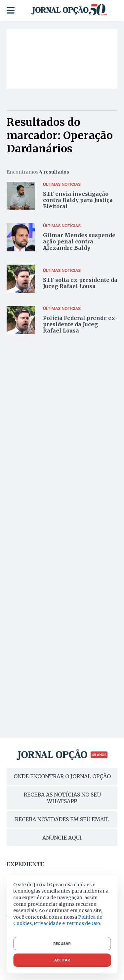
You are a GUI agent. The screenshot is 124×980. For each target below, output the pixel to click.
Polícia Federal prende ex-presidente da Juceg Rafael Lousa (80, 324)
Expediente (25, 864)
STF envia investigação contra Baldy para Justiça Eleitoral (78, 200)
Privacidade (47, 923)
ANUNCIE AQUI (62, 838)
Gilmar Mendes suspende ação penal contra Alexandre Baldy (79, 241)
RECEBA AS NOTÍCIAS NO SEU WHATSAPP (62, 798)
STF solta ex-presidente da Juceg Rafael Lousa (80, 283)
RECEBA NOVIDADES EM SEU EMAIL (62, 819)
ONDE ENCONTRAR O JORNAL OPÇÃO (62, 776)
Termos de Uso (83, 923)
